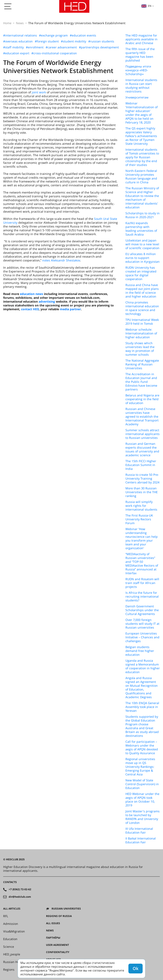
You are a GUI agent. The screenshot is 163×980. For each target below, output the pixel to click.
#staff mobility (13, 47)
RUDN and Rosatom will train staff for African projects (142, 583)
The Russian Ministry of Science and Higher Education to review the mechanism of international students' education (142, 198)
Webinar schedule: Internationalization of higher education (141, 333)
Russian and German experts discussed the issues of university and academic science (142, 449)
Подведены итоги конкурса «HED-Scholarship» (138, 70)
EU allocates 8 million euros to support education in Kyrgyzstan (143, 258)
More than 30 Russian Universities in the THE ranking (142, 492)
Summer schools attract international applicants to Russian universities (143, 434)
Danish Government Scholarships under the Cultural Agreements (142, 610)
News (20, 23)
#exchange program (53, 35)
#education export (16, 53)
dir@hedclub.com (20, 897)
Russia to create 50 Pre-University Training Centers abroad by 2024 (142, 479)
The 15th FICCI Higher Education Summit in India (141, 465)
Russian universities (66, 909)
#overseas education (18, 41)
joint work (39, 92)
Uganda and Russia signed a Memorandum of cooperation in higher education (143, 666)
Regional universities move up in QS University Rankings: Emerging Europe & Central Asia (140, 767)
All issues (53, 923)
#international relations (20, 35)
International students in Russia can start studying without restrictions (141, 86)
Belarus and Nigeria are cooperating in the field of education (142, 399)
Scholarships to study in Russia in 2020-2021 (143, 215)
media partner (70, 309)
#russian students (101, 41)
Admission (11, 924)
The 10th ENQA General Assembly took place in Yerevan (142, 707)
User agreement (58, 945)
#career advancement (61, 47)
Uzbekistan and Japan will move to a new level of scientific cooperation (142, 244)
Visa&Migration (14, 931)
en (146, 6)
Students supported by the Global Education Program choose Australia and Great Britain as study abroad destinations (142, 726)
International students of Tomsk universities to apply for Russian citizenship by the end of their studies (142, 157)
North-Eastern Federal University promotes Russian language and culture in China (141, 177)
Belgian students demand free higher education (140, 651)
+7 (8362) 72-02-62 (20, 889)
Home (7, 23)
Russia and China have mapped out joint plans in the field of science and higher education (142, 291)
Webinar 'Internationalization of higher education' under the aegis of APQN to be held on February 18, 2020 (142, 113)
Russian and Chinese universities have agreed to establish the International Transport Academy (142, 417)
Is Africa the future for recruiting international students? (142, 597)
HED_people (12, 954)
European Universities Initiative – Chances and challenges (142, 637)
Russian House (14, 962)
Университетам (137, 97)
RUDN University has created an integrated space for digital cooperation (141, 273)
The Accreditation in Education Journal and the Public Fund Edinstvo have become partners (141, 382)
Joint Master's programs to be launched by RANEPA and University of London (143, 817)
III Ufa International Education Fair (139, 831)
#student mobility (74, 41)
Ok (136, 968)
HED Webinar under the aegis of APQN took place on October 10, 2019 (142, 800)
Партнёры (53, 938)
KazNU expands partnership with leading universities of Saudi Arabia (141, 229)
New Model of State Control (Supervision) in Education (142, 784)
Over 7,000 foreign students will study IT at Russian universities (142, 624)
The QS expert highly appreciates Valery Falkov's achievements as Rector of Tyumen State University (141, 136)
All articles (12, 909)
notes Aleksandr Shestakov (61, 260)
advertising (47, 301)
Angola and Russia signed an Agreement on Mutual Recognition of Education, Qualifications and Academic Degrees (142, 688)
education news (32, 294)
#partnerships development (99, 47)
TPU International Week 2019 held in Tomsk (142, 322)
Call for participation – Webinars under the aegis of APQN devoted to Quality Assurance (142, 747)
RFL (6, 916)
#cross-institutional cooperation (54, 53)
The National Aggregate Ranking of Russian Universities (142, 364)
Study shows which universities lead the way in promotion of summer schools (140, 349)
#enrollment (35, 47)
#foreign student (47, 41)
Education (10, 939)
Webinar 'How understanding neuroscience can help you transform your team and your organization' (142, 539)
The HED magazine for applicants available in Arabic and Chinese (141, 39)
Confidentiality (58, 952)
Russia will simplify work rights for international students (141, 506)
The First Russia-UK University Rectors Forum (139, 519)
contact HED (30, 309)
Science (9, 947)
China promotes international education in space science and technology (142, 308)
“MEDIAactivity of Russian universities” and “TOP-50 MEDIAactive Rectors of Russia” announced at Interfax (142, 564)
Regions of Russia (59, 916)
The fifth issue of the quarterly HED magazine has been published (140, 55)
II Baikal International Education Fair (141, 840)
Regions (9, 970)
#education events (83, 35)
